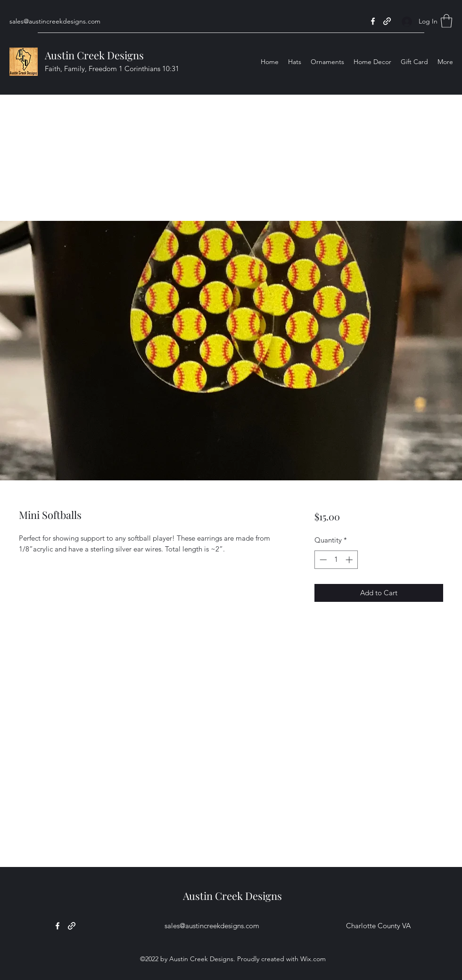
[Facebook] (373, 21)
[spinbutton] (336, 560)
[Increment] (350, 560)
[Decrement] (322, 560)
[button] (446, 21)
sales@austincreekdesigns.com (55, 21)
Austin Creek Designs (94, 55)
